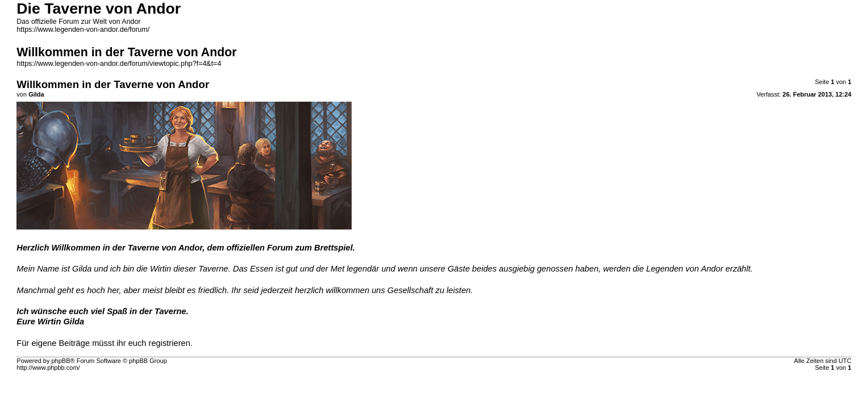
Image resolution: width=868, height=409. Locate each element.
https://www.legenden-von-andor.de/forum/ (83, 30)
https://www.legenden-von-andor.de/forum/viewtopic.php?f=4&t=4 (119, 64)
